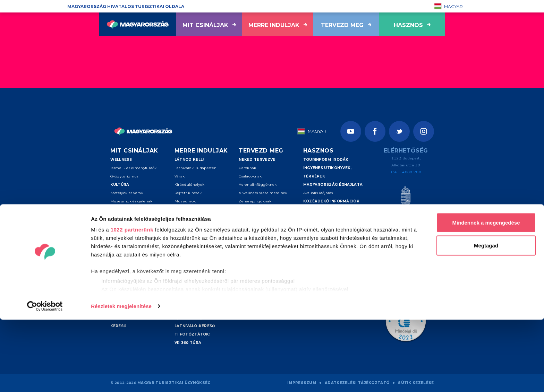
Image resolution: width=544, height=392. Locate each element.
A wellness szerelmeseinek (263, 193)
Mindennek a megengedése (486, 295)
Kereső (247, 259)
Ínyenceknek (250, 218)
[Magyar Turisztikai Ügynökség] (406, 201)
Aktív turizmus (128, 243)
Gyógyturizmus (124, 176)
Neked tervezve (257, 160)
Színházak (120, 210)
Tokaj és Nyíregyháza (194, 251)
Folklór (117, 226)
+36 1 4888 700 (406, 172)
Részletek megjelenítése (121, 378)
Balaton (182, 243)
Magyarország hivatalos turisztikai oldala (126, 6)
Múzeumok (185, 201)
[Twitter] (399, 131)
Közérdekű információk (331, 201)
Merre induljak (278, 25)
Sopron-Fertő (187, 276)
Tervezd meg (346, 25)
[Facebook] (375, 131)
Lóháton (118, 276)
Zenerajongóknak (255, 201)
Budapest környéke (192, 234)
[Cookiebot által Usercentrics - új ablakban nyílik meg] (45, 378)
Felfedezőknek (252, 234)
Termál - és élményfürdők (134, 168)
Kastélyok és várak (127, 193)
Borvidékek (185, 210)
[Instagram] (424, 131)
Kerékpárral (121, 268)
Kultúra (120, 185)
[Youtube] (351, 131)
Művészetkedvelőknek (259, 210)
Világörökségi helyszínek (204, 218)
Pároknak (247, 168)
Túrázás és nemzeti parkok (135, 259)
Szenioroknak (251, 226)
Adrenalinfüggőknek (258, 185)
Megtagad (486, 318)
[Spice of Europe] (406, 230)
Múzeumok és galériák (131, 201)
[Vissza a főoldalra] (138, 24)
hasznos (412, 25)
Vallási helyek (123, 218)
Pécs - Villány (187, 259)
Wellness (121, 160)
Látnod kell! (189, 160)
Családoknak (250, 176)
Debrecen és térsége (193, 268)
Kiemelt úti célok (195, 226)
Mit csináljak (209, 25)
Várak (180, 176)
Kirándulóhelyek (190, 185)
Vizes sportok (122, 251)
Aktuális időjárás (318, 193)
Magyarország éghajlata (333, 185)
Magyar (449, 6)
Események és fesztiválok (140, 234)
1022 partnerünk (132, 302)
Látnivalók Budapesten (195, 168)
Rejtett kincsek (188, 193)
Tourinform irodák (326, 160)
